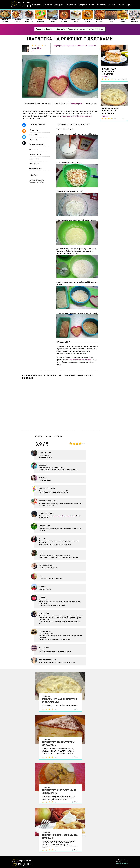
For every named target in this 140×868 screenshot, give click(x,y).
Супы (130, 4)
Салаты (112, 4)
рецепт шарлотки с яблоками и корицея (76, 116)
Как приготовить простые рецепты (21, 5)
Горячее (48, 4)
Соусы (121, 4)
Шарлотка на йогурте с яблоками (59, 744)
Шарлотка (46, 696)
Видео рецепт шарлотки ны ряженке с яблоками (75, 46)
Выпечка (37, 4)
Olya (39, 48)
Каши (92, 4)
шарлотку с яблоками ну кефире (79, 360)
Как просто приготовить (22, 863)
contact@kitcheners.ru (122, 864)
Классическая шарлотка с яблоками (60, 701)
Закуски (83, 4)
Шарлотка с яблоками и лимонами (59, 792)
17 (33, 50)
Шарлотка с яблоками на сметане (60, 837)
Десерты (59, 4)
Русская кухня (76, 104)
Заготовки (71, 4)
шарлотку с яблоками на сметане (65, 516)
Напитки (101, 4)
